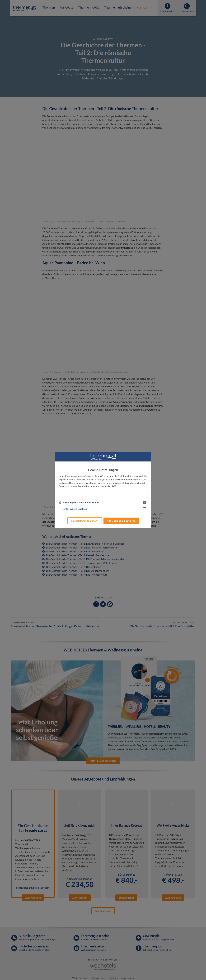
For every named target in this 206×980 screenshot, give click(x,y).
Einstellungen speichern (85, 521)
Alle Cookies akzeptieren (121, 521)
